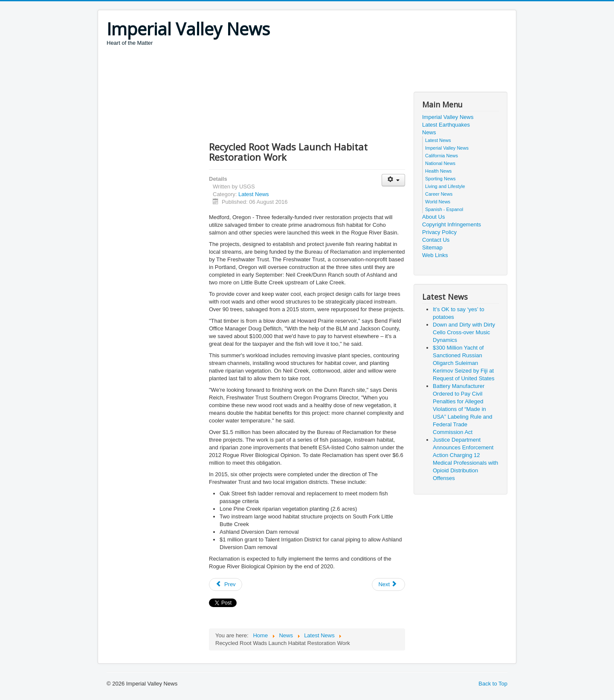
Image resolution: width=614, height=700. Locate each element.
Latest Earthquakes (446, 125)
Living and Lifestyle (445, 186)
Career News (439, 194)
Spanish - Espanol (444, 209)
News (429, 132)
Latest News (254, 194)
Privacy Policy (439, 232)
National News (440, 163)
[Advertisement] (262, 70)
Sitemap (432, 247)
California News (442, 156)
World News (438, 202)
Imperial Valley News (448, 117)
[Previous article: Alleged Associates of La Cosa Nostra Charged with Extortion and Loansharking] (226, 584)
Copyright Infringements (452, 224)
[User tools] (393, 180)
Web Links (435, 255)
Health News (438, 171)
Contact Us (436, 240)
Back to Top (493, 684)
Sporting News (440, 179)
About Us (433, 217)
